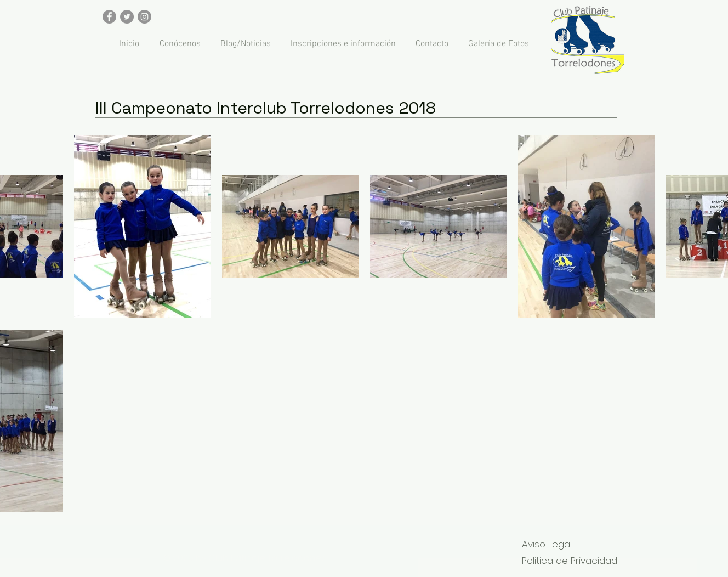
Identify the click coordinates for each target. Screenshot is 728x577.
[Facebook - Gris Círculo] (109, 17)
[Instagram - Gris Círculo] (144, 17)
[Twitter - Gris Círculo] (127, 17)
